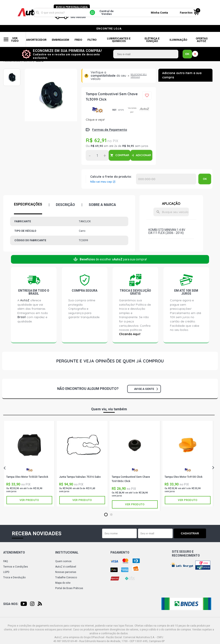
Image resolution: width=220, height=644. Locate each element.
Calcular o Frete (166, 179)
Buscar (38, 12)
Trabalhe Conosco (66, 577)
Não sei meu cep (101, 182)
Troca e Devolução (14, 577)
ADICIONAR (143, 155)
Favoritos (186, 13)
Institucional (67, 552)
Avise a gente (146, 389)
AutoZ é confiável (66, 567)
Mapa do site (63, 583)
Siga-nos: (11, 604)
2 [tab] (111, 515)
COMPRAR (122, 155)
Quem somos (63, 561)
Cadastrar (191, 533)
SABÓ (82, 471)
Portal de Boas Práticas (69, 588)
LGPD (6, 572)
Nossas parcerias (66, 572)
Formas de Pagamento (110, 130)
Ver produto (29, 500)
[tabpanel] (29, 464)
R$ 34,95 (128, 146)
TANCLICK (97, 110)
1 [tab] (106, 515)
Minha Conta (160, 13)
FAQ (6, 561)
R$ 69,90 (97, 146)
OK (187, 54)
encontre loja (109, 29)
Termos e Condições (16, 567)
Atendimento (14, 552)
